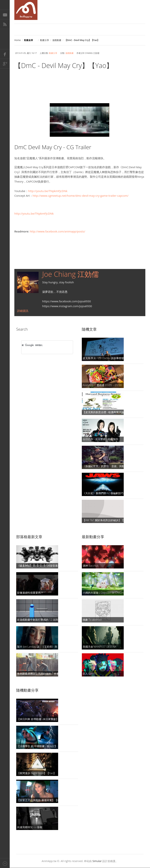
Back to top (5, 863)
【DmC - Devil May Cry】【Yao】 (64, 65)
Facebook (5, 54)
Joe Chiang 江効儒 (71, 274)
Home (18, 40)
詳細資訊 (23, 311)
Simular (97, 861)
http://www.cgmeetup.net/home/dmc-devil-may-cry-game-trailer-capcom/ (81, 196)
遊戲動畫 (57, 40)
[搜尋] (42, 345)
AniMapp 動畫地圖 (26, 10)
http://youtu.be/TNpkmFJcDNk (48, 191)
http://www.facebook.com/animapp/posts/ (57, 231)
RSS (5, 24)
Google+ (5, 64)
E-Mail (5, 15)
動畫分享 (45, 40)
